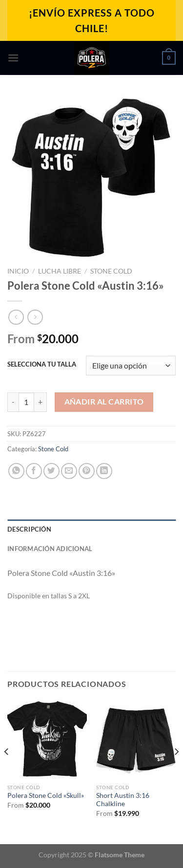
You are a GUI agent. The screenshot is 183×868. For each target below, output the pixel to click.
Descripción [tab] (29, 529)
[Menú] (13, 58)
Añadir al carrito (104, 402)
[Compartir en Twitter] (51, 471)
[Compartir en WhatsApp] (16, 471)
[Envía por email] (69, 471)
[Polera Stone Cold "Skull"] (47, 739)
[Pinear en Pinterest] (87, 471)
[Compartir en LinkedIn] (104, 471)
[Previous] (7, 771)
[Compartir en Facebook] (34, 471)
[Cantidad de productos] (26, 402)
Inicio (18, 271)
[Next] (176, 771)
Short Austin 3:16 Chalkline (123, 800)
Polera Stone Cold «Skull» (46, 795)
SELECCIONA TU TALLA (42, 365)
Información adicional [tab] (50, 549)
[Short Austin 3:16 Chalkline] (136, 739)
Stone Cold (111, 271)
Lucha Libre (60, 271)
